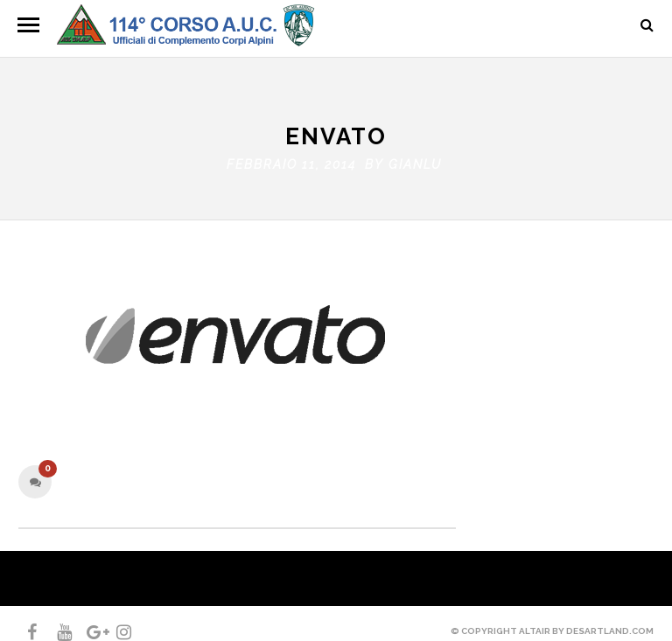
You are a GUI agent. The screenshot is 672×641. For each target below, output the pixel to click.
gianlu (415, 160)
